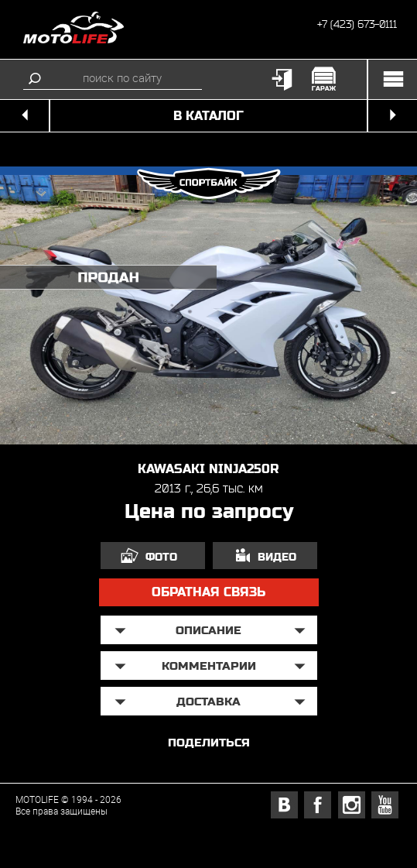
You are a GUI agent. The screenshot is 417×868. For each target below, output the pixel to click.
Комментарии (209, 666)
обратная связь (208, 592)
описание (208, 630)
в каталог (208, 116)
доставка (208, 701)
